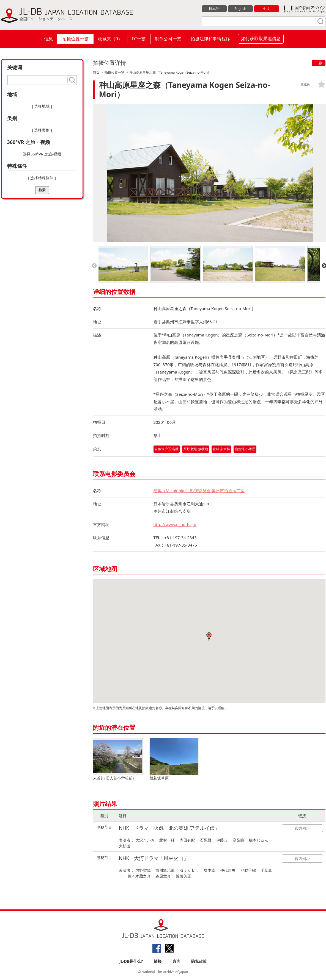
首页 (96, 72)
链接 (158, 961)
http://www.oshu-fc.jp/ (175, 524)
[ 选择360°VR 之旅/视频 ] (42, 154)
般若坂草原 (174, 759)
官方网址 (302, 828)
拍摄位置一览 (75, 39)
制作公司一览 (168, 39)
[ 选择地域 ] (42, 106)
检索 (42, 190)
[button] (209, 637)
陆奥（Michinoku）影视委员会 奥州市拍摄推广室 (199, 491)
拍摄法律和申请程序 (210, 39)
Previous (94, 266)
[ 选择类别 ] (42, 130)
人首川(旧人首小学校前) (118, 759)
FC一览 (139, 39)
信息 (48, 39)
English (240, 9)
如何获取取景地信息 (261, 38)
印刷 (319, 63)
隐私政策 (199, 961)
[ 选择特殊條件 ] (42, 178)
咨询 (176, 961)
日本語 (214, 9)
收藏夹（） (110, 39)
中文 (267, 9)
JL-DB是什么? (131, 961)
